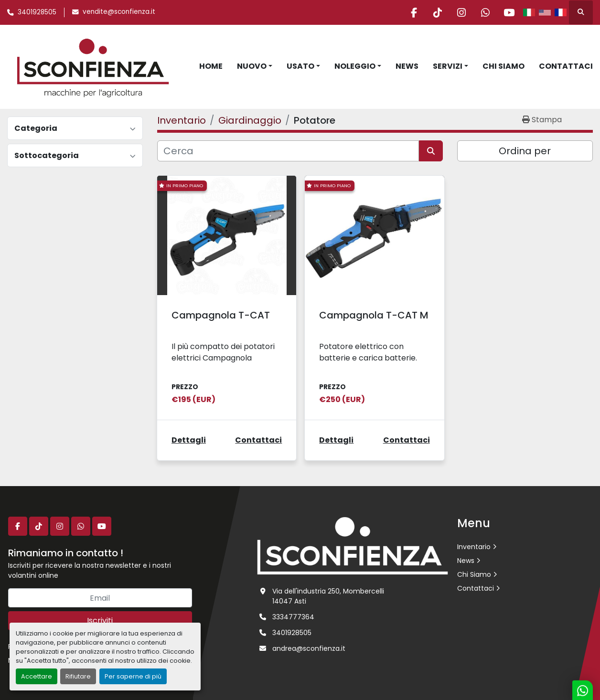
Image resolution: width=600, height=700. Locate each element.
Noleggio (355, 66)
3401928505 (37, 12)
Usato (300, 66)
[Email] (100, 598)
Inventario (474, 547)
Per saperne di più (133, 676)
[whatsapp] (484, 12)
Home (211, 66)
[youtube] (509, 12)
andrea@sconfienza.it (309, 648)
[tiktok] (436, 12)
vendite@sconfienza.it (119, 12)
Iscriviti (100, 620)
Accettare (37, 676)
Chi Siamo (504, 66)
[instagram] (460, 12)
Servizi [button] (448, 66)
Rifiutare (78, 676)
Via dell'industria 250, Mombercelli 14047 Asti (328, 596)
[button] (255, 66)
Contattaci (566, 66)
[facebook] (411, 12)
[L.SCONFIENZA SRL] (353, 545)
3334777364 (293, 617)
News (407, 66)
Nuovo (252, 66)
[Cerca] (288, 151)
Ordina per (525, 151)
